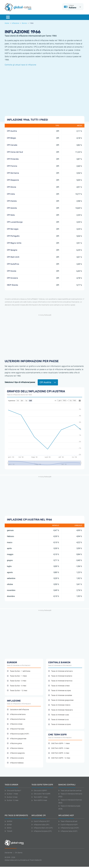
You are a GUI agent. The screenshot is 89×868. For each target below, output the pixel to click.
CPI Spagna (12, 250)
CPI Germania (13, 173)
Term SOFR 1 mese (40, 797)
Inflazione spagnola (16, 753)
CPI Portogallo (13, 236)
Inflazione (15, 23)
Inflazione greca (14, 743)
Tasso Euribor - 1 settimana (19, 671)
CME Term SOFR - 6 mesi (59, 753)
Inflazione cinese (15, 724)
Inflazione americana (16, 714)
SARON (8, 821)
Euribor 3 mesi (11, 797)
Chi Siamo (19, 853)
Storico (24, 23)
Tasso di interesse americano (60, 671)
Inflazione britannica (16, 719)
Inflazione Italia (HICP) (68, 831)
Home (7, 23)
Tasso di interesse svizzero (60, 724)
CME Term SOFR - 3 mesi (59, 748)
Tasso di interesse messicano (61, 710)
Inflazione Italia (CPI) (40, 825)
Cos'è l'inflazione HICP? (68, 825)
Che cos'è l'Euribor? (13, 791)
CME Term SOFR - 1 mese (59, 743)
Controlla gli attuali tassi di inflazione (20, 65)
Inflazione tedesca (15, 763)
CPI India (11, 194)
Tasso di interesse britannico (60, 681)
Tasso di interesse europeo (60, 691)
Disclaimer (9, 853)
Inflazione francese (16, 729)
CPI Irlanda (12, 201)
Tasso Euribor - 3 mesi (17, 681)
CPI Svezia (12, 271)
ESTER (8, 825)
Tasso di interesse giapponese (61, 700)
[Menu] (8, 17)
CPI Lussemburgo (15, 222)
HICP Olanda (13, 285)
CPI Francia (12, 166)
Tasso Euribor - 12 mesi (17, 691)
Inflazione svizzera (15, 758)
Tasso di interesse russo (59, 715)
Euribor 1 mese (11, 794)
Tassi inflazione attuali (68, 821)
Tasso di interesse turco (59, 720)
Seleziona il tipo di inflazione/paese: (20, 382)
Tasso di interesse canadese (60, 695)
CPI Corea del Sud (15, 152)
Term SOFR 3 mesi (39, 800)
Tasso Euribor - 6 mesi (17, 686)
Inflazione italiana (15, 748)
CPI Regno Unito (14, 243)
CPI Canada (12, 145)
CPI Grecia (12, 187)
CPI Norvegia (13, 229)
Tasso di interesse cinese (59, 686)
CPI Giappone (13, 180)
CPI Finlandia (13, 159)
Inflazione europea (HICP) (18, 734)
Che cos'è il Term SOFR (41, 794)
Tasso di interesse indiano (59, 705)
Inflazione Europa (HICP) (69, 828)
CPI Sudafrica (13, 264)
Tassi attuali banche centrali (70, 791)
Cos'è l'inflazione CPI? (41, 821)
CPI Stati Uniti (13, 257)
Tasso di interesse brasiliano (60, 676)
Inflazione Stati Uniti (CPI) (42, 828)
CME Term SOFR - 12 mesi (59, 758)
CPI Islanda (12, 208)
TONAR (8, 831)
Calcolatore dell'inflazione (18, 710)
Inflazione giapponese (17, 739)
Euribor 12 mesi (12, 800)
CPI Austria (12, 131)
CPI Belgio (12, 138)
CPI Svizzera (12, 278)
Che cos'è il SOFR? (39, 791)
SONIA (8, 828)
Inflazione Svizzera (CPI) (42, 831)
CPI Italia (11, 215)
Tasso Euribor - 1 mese (17, 676)
